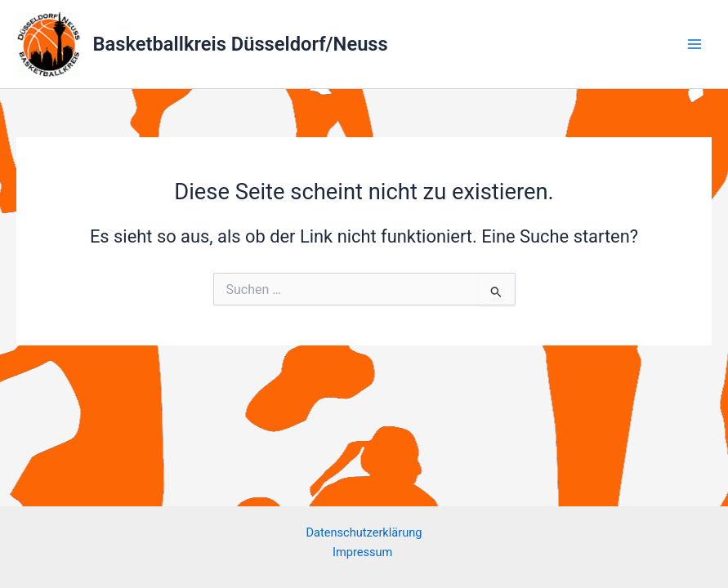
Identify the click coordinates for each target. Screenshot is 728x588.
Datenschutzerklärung (364, 532)
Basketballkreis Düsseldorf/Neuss (241, 44)
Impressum (364, 552)
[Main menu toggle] (695, 44)
